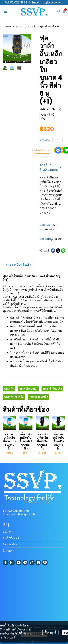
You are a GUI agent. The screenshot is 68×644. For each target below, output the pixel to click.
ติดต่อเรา (8, 551)
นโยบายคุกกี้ (9, 637)
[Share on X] (58, 251)
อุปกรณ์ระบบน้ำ (28, 389)
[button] (59, 11)
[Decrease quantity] (53, 140)
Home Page (12, 27)
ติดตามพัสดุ (10, 544)
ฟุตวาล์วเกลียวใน (14, 397)
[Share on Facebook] (53, 251)
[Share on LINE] (63, 251)
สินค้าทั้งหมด (11, 538)
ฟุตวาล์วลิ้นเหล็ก (39, 397)
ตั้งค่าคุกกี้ (50, 632)
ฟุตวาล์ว (32, 27)
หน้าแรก (8, 532)
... (23, 27)
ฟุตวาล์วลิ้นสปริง (52, 389)
